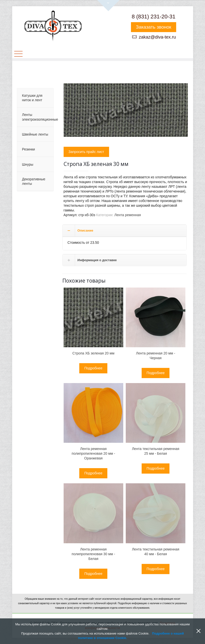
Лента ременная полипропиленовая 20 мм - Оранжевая (93, 453)
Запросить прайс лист (86, 152)
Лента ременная (127, 215)
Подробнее (93, 368)
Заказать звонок (154, 27)
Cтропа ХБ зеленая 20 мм (93, 353)
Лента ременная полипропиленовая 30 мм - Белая (93, 554)
